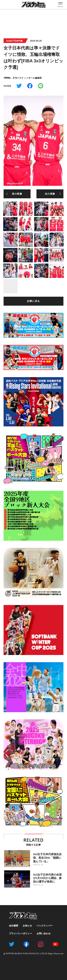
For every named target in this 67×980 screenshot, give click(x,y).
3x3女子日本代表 (14, 41)
